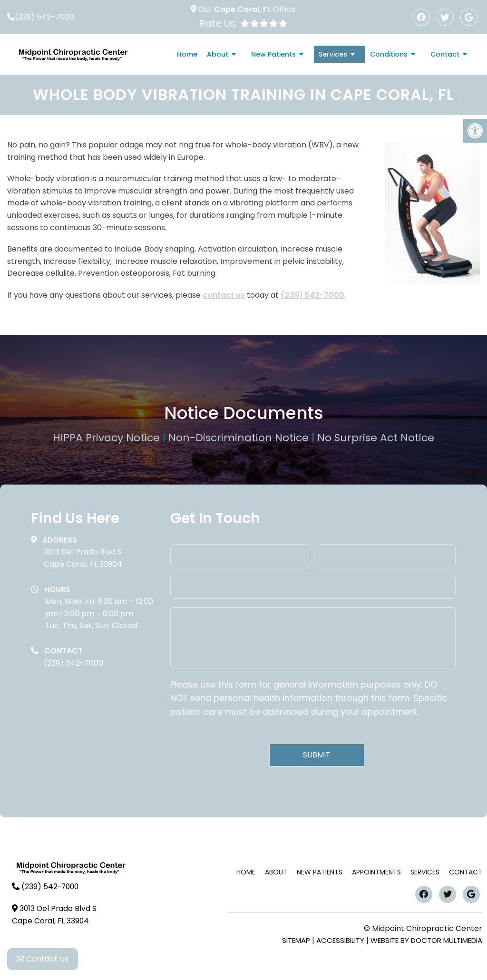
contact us (224, 295)
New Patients (273, 54)
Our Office (246, 9)
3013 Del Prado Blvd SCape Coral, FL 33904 (83, 558)
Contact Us (43, 962)
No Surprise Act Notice (376, 438)
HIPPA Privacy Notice (108, 438)
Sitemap (296, 940)
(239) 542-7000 (44, 17)
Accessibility (340, 940)
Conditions (389, 54)
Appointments (376, 872)
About (218, 54)
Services (333, 54)
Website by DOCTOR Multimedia (426, 940)
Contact (445, 54)
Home (187, 54)
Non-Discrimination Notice (240, 438)
